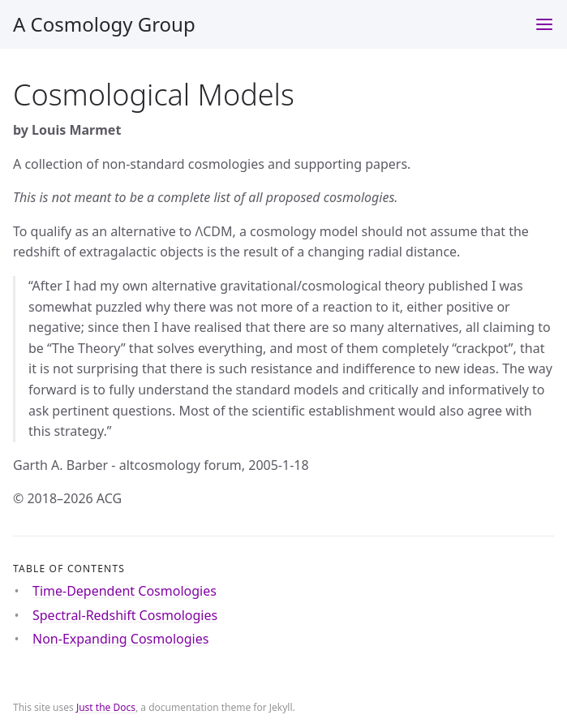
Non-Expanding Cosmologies (120, 639)
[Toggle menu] (544, 24)
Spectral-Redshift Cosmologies (125, 615)
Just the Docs (106, 707)
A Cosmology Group (104, 24)
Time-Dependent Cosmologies (125, 591)
